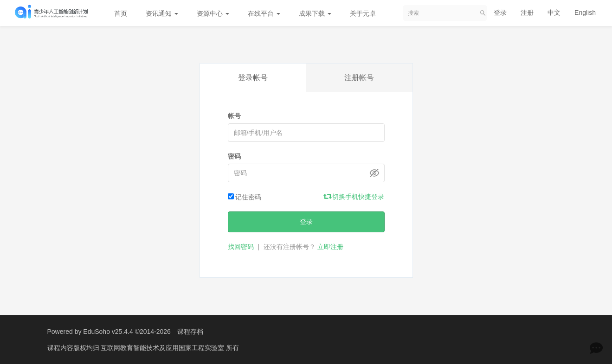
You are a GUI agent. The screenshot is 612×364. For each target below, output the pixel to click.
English (585, 13)
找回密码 (241, 247)
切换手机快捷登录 (354, 197)
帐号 (234, 116)
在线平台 (264, 13)
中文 (554, 13)
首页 (121, 13)
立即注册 (330, 247)
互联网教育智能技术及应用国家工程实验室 (163, 348)
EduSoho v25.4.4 (108, 332)
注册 (527, 13)
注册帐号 (359, 78)
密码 (234, 156)
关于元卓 (363, 13)
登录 (500, 13)
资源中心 (213, 13)
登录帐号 (253, 78)
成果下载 (315, 13)
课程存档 (190, 332)
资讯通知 (162, 13)
